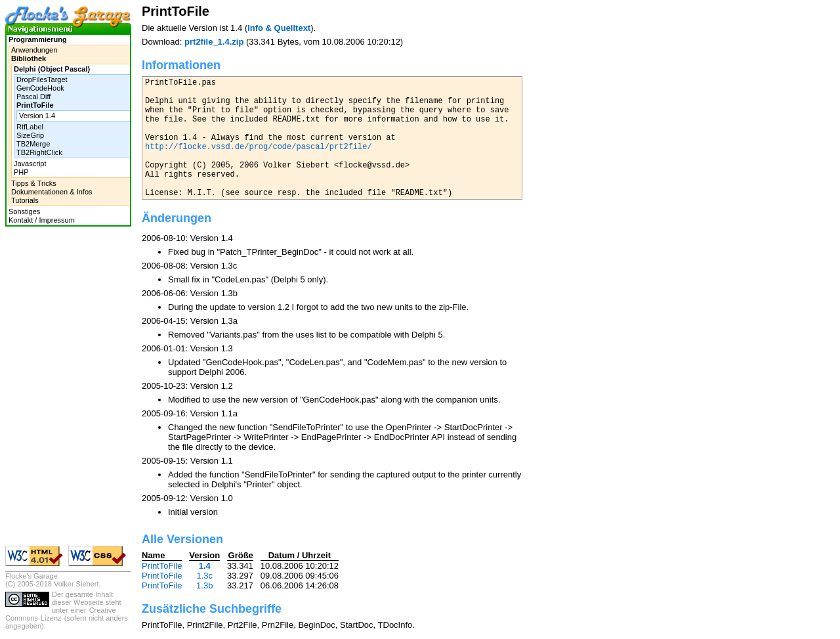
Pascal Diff (33, 97)
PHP (21, 172)
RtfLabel (30, 127)
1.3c (204, 576)
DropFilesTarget (42, 79)
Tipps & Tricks (34, 183)
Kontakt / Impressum (42, 220)
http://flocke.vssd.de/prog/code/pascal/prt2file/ (259, 147)
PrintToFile (162, 566)
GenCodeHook (40, 88)
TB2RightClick (39, 152)
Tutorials (25, 200)
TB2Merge (33, 144)
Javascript (30, 164)
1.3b (204, 585)
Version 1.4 (37, 116)
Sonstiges (24, 211)
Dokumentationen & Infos (52, 192)
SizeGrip (30, 135)
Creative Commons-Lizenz (61, 614)
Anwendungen (34, 50)
